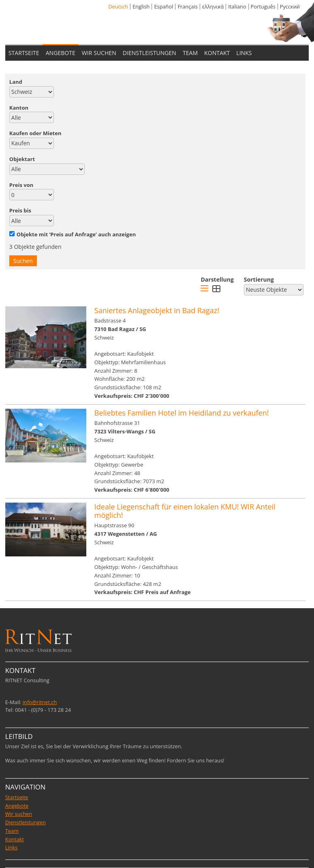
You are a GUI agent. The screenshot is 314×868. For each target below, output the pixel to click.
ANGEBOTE (61, 53)
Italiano (237, 6)
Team (12, 831)
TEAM (190, 53)
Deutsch (118, 6)
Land (16, 82)
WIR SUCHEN (99, 53)
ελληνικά (213, 6)
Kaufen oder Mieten (35, 133)
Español (163, 6)
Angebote (17, 806)
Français (187, 6)
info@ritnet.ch (40, 702)
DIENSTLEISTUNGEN (150, 53)
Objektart (22, 159)
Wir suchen (19, 814)
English (141, 6)
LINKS (244, 53)
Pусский (290, 6)
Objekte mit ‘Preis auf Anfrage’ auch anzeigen (73, 234)
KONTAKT (217, 53)
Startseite (17, 797)
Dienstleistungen (26, 822)
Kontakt (15, 839)
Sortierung (259, 279)
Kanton (19, 108)
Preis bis (20, 210)
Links (12, 847)
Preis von (21, 185)
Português (263, 6)
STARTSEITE (24, 53)
